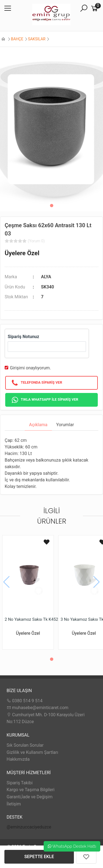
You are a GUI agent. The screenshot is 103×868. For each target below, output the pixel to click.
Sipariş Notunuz (23, 337)
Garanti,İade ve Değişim (30, 797)
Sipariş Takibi (20, 783)
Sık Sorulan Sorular (25, 745)
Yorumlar (65, 425)
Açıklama (38, 425)
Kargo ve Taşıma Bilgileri (30, 790)
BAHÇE (17, 39)
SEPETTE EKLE (39, 857)
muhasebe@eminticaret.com (37, 708)
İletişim (14, 804)
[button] (52, 206)
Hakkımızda (18, 759)
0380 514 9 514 (25, 701)
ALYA (46, 277)
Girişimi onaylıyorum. (30, 368)
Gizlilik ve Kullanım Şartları (32, 752)
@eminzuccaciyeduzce (29, 827)
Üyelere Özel (22, 253)
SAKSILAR (37, 39)
